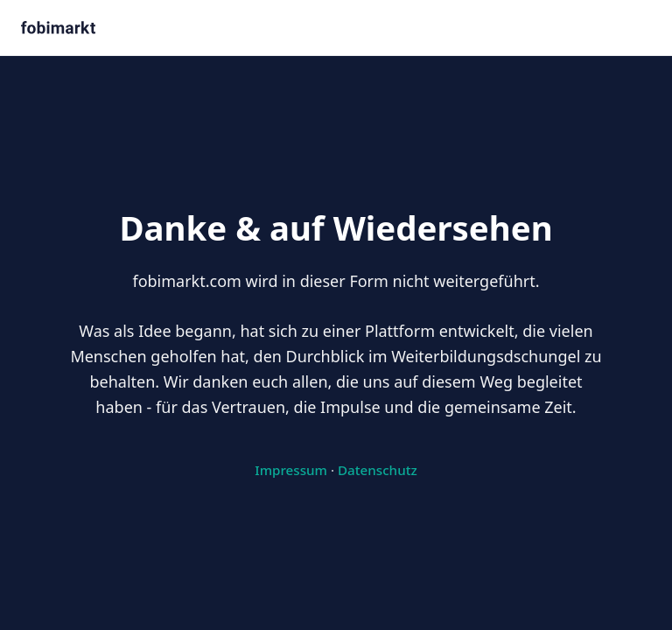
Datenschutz (378, 470)
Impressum (291, 470)
